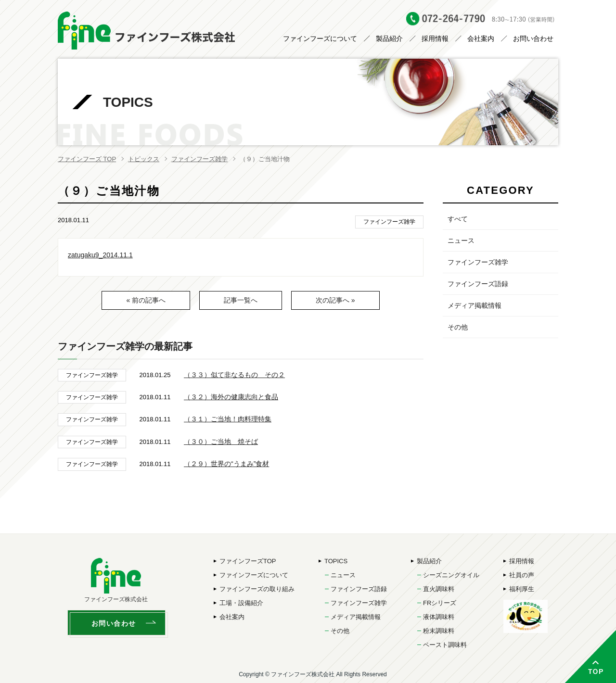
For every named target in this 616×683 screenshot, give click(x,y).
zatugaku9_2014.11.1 (100, 255)
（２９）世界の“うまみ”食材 (226, 464)
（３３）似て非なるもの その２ (234, 375)
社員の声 (522, 575)
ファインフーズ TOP (87, 159)
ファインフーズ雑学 (199, 159)
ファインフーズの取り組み (257, 589)
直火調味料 (439, 589)
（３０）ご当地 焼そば (221, 442)
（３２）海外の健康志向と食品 (231, 397)
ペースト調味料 (445, 645)
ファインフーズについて (320, 38)
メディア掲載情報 (475, 305)
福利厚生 (522, 589)
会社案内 (481, 38)
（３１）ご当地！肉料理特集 (228, 419)
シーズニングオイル (451, 575)
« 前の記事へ (146, 300)
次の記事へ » (335, 300)
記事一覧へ (241, 300)
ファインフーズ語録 (478, 284)
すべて (458, 219)
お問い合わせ (533, 38)
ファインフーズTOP (248, 561)
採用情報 (435, 38)
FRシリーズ (440, 603)
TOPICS (336, 561)
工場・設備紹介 (241, 603)
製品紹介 (389, 38)
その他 (458, 327)
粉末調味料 (439, 631)
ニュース (461, 240)
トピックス (144, 159)
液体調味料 (439, 617)
